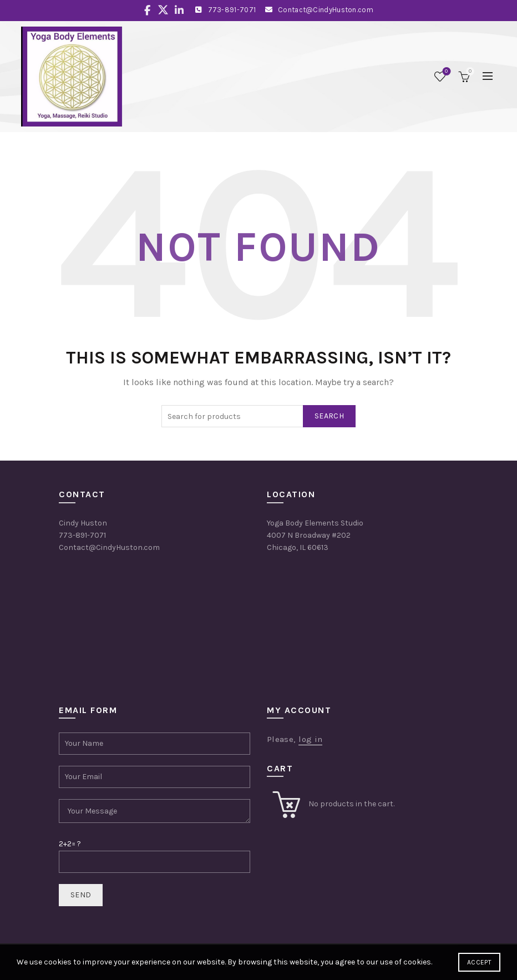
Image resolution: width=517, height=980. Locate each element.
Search (329, 416)
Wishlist (445, 72)
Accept (479, 962)
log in (310, 739)
